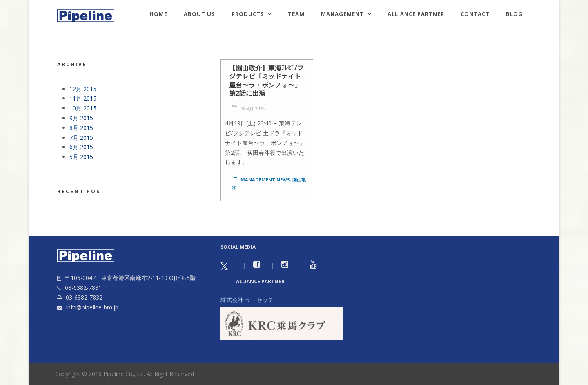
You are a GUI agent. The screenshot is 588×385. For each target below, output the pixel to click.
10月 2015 (83, 108)
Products (248, 14)
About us (199, 14)
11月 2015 (83, 98)
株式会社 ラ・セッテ (247, 300)
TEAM (296, 14)
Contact (475, 14)
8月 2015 (81, 128)
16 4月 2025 (253, 109)
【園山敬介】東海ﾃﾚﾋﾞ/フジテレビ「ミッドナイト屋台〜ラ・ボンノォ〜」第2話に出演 (266, 81)
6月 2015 (81, 147)
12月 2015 (83, 89)
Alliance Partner (416, 14)
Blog (514, 14)
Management (342, 14)
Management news (265, 180)
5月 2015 (81, 157)
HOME (158, 14)
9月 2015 (81, 118)
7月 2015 (81, 138)
